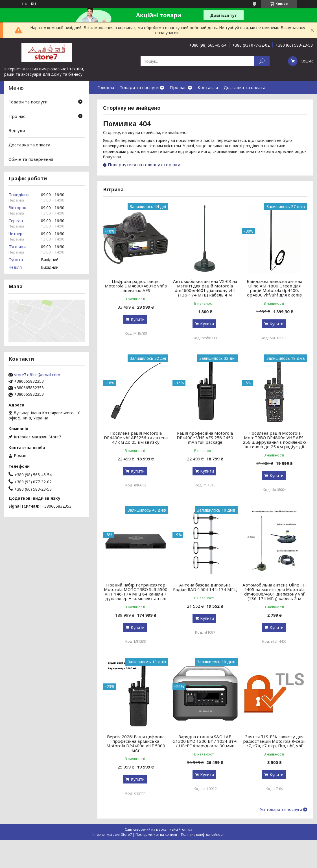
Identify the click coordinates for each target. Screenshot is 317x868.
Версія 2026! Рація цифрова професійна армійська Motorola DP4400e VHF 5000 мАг (136, 743)
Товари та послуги (139, 87)
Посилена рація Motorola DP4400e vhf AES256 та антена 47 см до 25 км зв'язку (136, 438)
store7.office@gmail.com (37, 375)
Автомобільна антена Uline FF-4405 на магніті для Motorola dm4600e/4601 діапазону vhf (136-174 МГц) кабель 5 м (275, 592)
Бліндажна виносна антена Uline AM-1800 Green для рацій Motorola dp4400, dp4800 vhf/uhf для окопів (275, 288)
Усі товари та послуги (281, 809)
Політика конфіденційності (203, 835)
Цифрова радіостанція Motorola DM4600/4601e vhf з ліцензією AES (136, 286)
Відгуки (17, 130)
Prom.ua (185, 829)
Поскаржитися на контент (156, 835)
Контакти (208, 87)
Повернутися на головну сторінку (144, 164)
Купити (138, 319)
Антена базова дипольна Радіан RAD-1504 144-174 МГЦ (205, 587)
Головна (106, 87)
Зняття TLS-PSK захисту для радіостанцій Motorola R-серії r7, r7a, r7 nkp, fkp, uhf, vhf (274, 741)
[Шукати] (262, 61)
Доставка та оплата (244, 87)
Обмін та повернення (31, 159)
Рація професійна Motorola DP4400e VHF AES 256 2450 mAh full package (205, 438)
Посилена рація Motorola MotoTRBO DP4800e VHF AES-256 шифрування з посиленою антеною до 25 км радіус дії (274, 440)
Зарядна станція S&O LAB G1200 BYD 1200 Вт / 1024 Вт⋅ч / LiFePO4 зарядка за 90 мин (205, 741)
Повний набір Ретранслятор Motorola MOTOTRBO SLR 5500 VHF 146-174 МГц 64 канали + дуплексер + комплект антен (136, 592)
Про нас (178, 87)
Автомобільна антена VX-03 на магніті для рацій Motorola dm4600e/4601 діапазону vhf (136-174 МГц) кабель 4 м (205, 288)
